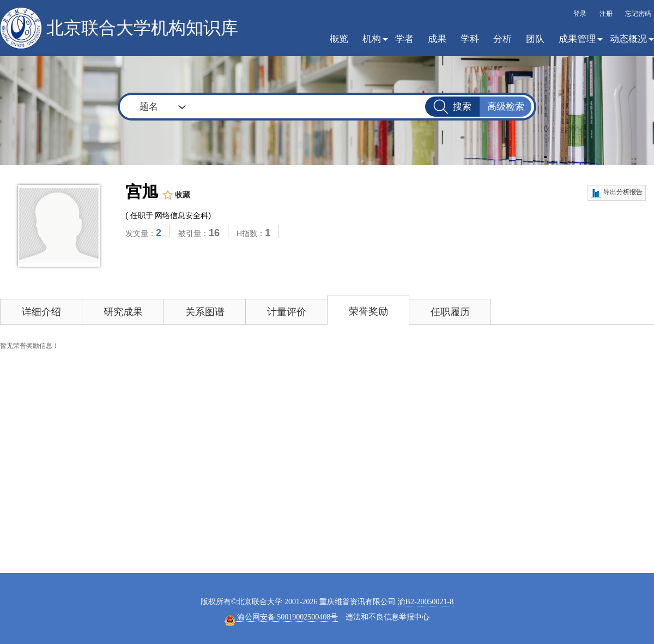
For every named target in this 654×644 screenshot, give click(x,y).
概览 (339, 39)
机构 (372, 39)
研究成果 (123, 312)
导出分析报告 (617, 193)
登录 (580, 14)
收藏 (176, 195)
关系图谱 (205, 312)
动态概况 (628, 39)
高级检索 (506, 107)
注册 (606, 14)
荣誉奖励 (368, 311)
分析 (502, 39)
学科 (470, 39)
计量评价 (287, 312)
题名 (149, 107)
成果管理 (577, 39)
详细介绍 (41, 312)
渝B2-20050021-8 (426, 602)
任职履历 (450, 312)
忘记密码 (638, 14)
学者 (404, 39)
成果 (437, 39)
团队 (535, 39)
